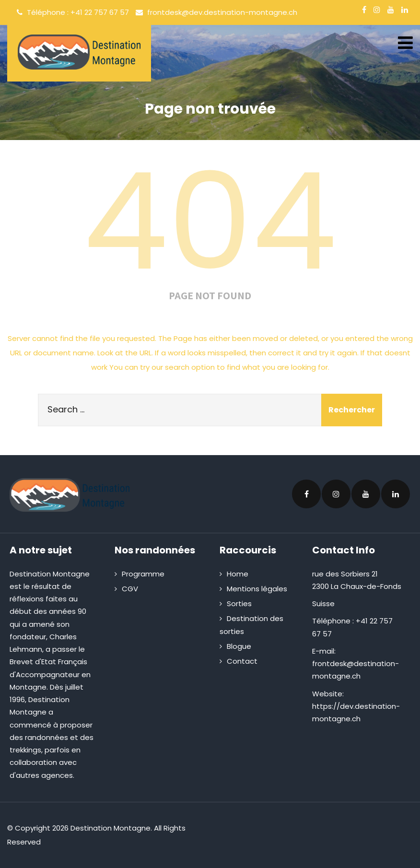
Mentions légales (257, 589)
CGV (130, 589)
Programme (143, 574)
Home (238, 574)
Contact (242, 661)
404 (210, 222)
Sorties (239, 604)
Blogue (239, 646)
